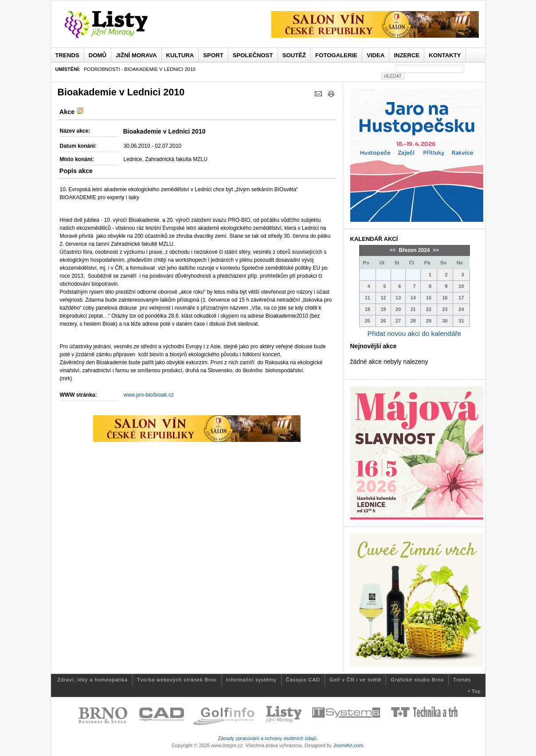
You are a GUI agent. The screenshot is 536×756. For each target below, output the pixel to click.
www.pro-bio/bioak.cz (149, 395)
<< (393, 250)
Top (476, 691)
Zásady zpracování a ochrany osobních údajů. (268, 738)
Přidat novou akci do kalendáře (414, 333)
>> (435, 250)
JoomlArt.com (348, 745)
